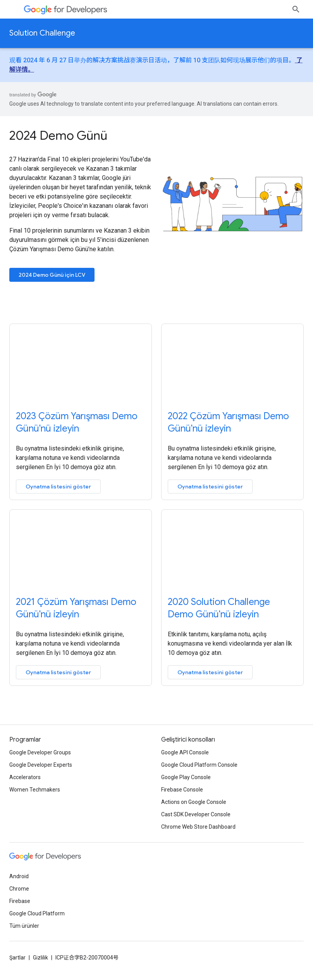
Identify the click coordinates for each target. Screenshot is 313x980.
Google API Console (185, 752)
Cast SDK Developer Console (196, 814)
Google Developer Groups (40, 752)
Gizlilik (40, 958)
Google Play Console (186, 777)
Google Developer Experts (41, 765)
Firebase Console (182, 790)
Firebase (20, 901)
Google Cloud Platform (37, 913)
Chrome (19, 889)
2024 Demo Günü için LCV (52, 275)
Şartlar (17, 958)
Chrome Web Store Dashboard (198, 827)
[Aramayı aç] (296, 9)
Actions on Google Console (194, 802)
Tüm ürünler (24, 926)
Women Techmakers (35, 790)
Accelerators (25, 777)
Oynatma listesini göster (58, 487)
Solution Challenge (42, 33)
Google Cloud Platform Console (199, 765)
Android (19, 876)
